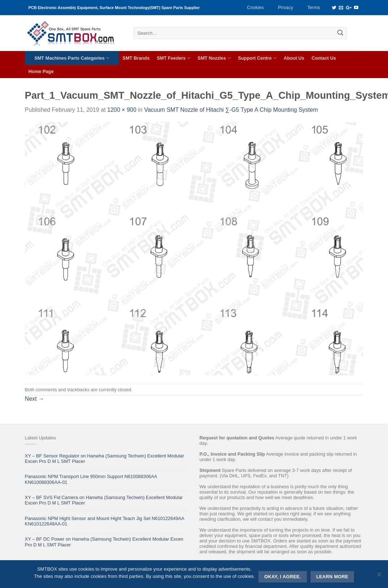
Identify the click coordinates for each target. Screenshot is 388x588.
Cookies (256, 7)
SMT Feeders (174, 58)
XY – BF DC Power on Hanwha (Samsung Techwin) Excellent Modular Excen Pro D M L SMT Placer (104, 542)
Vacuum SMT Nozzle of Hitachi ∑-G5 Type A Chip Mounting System (231, 110)
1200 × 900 (122, 110)
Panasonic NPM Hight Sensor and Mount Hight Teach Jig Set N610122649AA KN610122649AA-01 (105, 521)
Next (35, 399)
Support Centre (257, 58)
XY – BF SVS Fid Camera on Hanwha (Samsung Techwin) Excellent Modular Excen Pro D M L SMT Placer (104, 500)
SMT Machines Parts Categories (72, 58)
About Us (294, 58)
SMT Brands (136, 58)
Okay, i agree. (282, 577)
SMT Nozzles (214, 58)
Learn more (332, 577)
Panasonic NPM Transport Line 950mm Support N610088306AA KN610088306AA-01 (91, 479)
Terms (314, 7)
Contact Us (324, 58)
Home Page (41, 71)
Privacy (286, 7)
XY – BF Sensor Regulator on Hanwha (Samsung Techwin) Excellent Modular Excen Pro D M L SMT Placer (105, 459)
